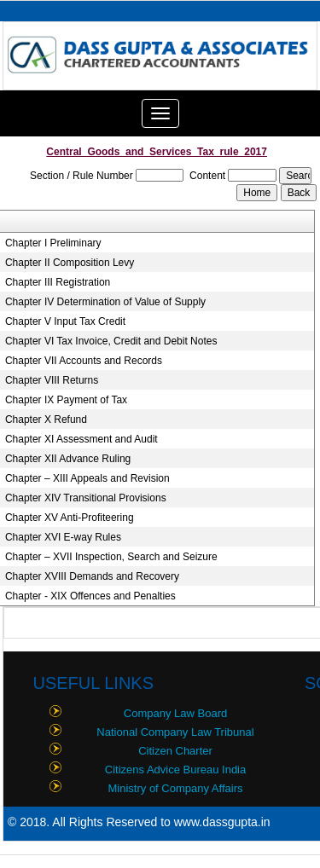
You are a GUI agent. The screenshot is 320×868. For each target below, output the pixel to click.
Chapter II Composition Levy (70, 263)
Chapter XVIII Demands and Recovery (92, 576)
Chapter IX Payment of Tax (66, 400)
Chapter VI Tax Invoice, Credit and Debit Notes (111, 341)
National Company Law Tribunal (175, 732)
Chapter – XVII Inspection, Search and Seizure (111, 557)
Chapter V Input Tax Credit (65, 321)
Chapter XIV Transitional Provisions (86, 498)
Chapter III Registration (58, 282)
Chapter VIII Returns (52, 380)
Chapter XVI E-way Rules (63, 537)
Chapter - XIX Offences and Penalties (90, 596)
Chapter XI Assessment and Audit (81, 439)
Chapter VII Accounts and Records (84, 361)
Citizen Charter (175, 751)
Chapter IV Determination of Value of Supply (105, 302)
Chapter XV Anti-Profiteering (70, 518)
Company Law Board (175, 713)
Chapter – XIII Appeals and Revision (87, 478)
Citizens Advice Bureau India (175, 770)
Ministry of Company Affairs (176, 788)
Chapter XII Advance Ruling (68, 459)
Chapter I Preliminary (53, 243)
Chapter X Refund (46, 420)
